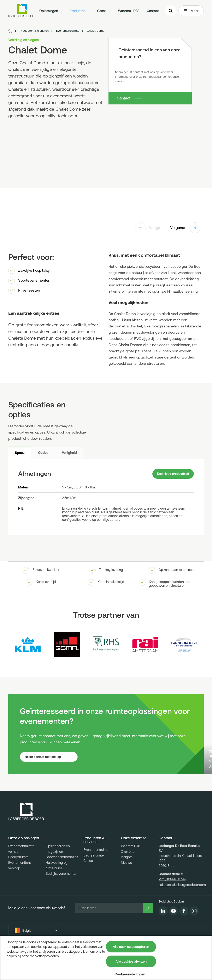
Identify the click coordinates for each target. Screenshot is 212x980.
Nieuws (126, 890)
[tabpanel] (106, 497)
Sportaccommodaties (62, 885)
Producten (80, 11)
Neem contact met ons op (45, 784)
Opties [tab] (43, 453)
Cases (104, 11)
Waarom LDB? (129, 11)
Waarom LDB (131, 874)
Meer (191, 12)
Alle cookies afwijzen (131, 961)
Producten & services (94, 868)
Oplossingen (51, 11)
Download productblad (171, 474)
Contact (153, 11)
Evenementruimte (96, 878)
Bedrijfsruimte (18, 885)
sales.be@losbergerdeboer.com (182, 912)
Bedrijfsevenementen (61, 901)
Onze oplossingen (24, 866)
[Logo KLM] (28, 646)
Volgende (185, 228)
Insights (127, 885)
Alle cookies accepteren (131, 947)
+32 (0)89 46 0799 (172, 907)
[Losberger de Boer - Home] (26, 840)
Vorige (148, 228)
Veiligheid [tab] (69, 453)
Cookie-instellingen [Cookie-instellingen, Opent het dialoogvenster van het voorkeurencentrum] (130, 974)
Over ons (128, 879)
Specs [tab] (20, 453)
